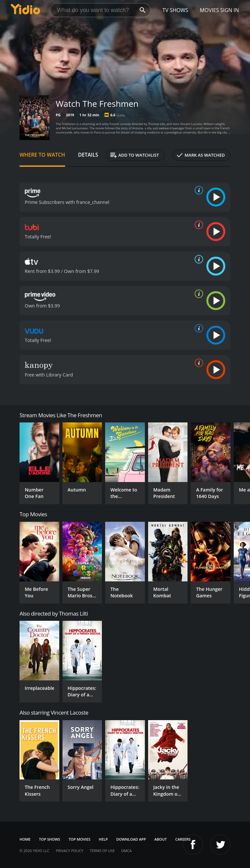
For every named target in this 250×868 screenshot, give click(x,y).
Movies (209, 10)
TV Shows (175, 10)
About (160, 839)
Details (88, 155)
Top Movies (80, 839)
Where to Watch (42, 155)
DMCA (126, 851)
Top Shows (50, 839)
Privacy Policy (70, 851)
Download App (131, 839)
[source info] (198, 190)
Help (104, 839)
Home (25, 839)
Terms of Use (102, 851)
